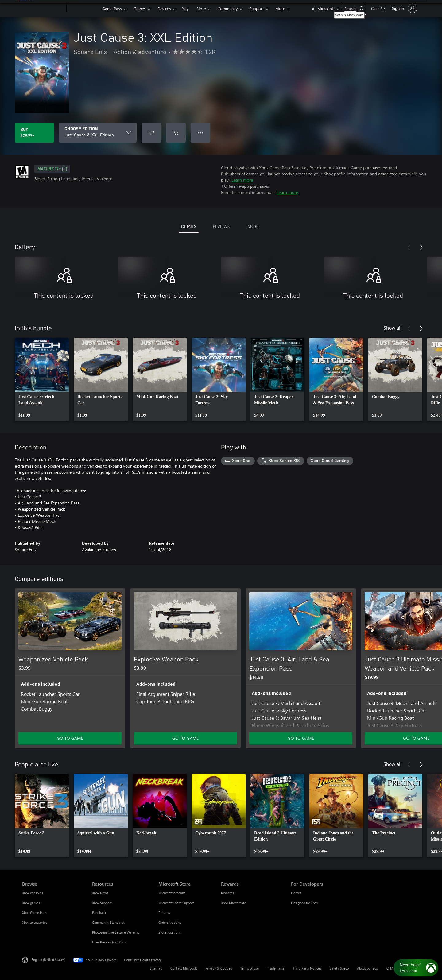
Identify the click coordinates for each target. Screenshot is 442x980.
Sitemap (156, 968)
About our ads (367, 968)
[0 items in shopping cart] (378, 8)
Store (201, 8)
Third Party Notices (307, 968)
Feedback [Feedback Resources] (99, 913)
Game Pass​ (112, 8)
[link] (42, 379)
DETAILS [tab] (189, 226)
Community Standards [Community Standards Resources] (109, 922)
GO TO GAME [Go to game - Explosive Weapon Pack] (185, 738)
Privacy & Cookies (219, 968)
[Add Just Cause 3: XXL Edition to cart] (176, 133)
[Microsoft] (43, 9)
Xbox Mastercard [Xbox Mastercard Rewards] (234, 903)
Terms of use (250, 968)
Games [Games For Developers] (296, 893)
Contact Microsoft (184, 968)
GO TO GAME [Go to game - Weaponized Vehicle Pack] (70, 738)
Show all (392, 328)
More (280, 8)
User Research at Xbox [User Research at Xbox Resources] (109, 942)
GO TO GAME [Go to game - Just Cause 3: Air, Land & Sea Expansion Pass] (301, 738)
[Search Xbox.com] (354, 8)
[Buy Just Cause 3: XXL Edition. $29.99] (34, 133)
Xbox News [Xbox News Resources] (100, 893)
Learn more (242, 180)
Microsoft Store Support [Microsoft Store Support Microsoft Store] (176, 903)
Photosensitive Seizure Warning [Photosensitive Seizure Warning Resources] (116, 932)
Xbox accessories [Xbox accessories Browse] (35, 922)
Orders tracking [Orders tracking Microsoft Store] (170, 922)
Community (228, 8)
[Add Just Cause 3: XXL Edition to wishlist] (151, 133)
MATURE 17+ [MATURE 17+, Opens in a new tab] (52, 169)
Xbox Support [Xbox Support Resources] (102, 903)
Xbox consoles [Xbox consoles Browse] (33, 893)
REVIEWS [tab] (221, 226)
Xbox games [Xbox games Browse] (31, 903)
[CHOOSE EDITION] (98, 133)
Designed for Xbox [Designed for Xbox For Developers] (304, 903)
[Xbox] (84, 9)
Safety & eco (339, 968)
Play (185, 8)
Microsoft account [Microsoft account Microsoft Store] (172, 893)
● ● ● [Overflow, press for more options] (201, 133)
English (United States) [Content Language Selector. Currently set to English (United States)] (48, 960)
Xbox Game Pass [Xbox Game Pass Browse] (34, 913)
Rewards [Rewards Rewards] (227, 893)
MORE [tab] (253, 226)
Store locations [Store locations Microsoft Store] (170, 932)
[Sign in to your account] (404, 8)
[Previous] (409, 247)
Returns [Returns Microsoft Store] (164, 913)
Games (140, 8)
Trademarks (276, 968)
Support (256, 8)
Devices (164, 8)
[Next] (421, 247)
